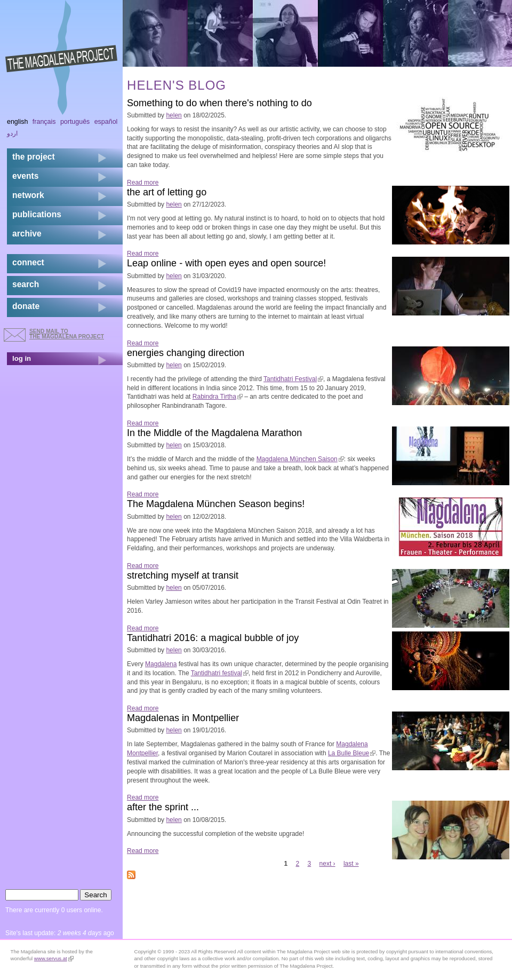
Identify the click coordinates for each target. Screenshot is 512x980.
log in (22, 358)
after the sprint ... (163, 807)
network (28, 195)
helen (174, 115)
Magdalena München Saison (300, 459)
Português (75, 122)
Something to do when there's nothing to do (219, 103)
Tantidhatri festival (220, 673)
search (26, 284)
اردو (12, 133)
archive (27, 234)
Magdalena (161, 664)
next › (327, 864)
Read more (143, 183)
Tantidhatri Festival (293, 379)
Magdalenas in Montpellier (183, 718)
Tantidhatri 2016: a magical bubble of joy (213, 638)
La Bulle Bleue (352, 753)
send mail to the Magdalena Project (67, 334)
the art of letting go (167, 192)
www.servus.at (54, 958)
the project (34, 157)
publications (37, 214)
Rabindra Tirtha (218, 397)
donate (26, 306)
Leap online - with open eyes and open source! (226, 263)
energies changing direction (186, 353)
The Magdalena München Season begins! (216, 504)
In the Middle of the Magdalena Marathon (214, 433)
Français (44, 122)
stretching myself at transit (183, 575)
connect (28, 262)
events (25, 176)
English (18, 122)
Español (106, 122)
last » (351, 864)
